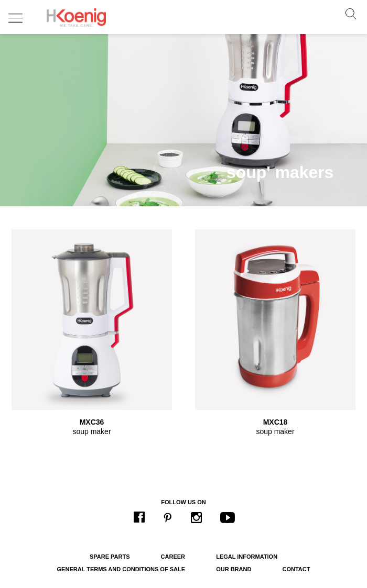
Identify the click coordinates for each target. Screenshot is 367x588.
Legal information (247, 557)
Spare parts (110, 557)
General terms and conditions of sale (121, 569)
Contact (296, 569)
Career (173, 557)
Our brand (234, 569)
